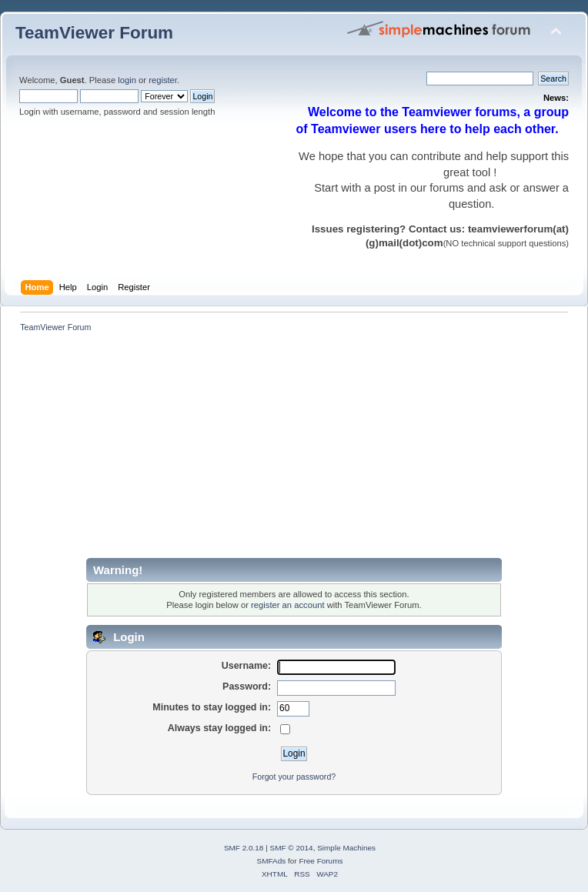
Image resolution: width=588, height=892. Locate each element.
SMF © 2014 (292, 848)
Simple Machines (346, 848)
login (127, 80)
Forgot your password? (294, 777)
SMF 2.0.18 (244, 848)
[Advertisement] (259, 450)
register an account (287, 605)
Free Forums (321, 861)
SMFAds (272, 861)
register (163, 80)
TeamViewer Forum (94, 33)
